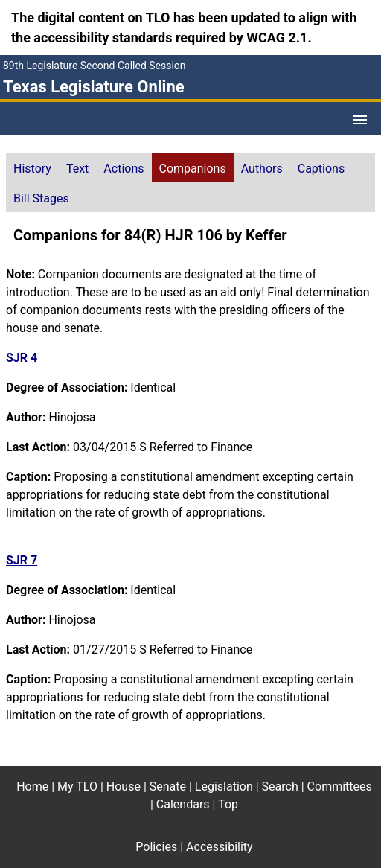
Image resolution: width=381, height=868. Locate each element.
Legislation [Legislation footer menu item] (224, 786)
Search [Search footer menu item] (280, 786)
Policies (156, 847)
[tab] (32, 167)
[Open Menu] (360, 120)
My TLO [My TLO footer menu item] (77, 786)
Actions (124, 169)
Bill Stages (41, 198)
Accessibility (220, 847)
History (32, 169)
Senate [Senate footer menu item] (168, 786)
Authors (262, 169)
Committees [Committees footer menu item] (340, 786)
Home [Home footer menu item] (32, 786)
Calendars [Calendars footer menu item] (183, 804)
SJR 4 (22, 358)
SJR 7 (22, 560)
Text (77, 169)
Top (228, 804)
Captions (321, 169)
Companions (193, 169)
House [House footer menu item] (124, 786)
